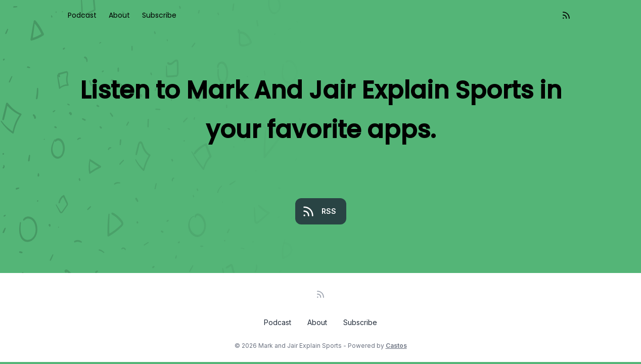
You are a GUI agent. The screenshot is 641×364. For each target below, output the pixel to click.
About (119, 15)
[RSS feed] (566, 15)
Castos (396, 346)
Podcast (82, 15)
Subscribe (159, 15)
